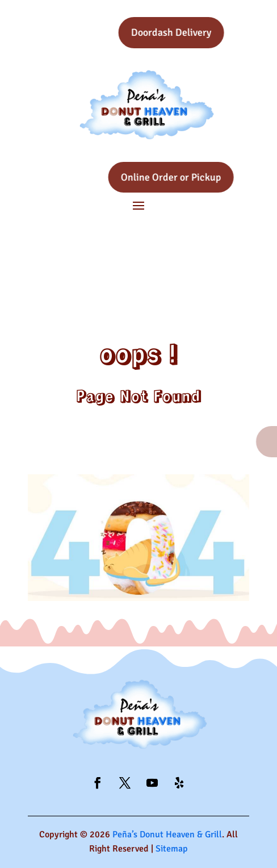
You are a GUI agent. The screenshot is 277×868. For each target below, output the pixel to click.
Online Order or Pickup (190, 177)
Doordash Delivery (190, 32)
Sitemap (172, 849)
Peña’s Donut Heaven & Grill (167, 834)
